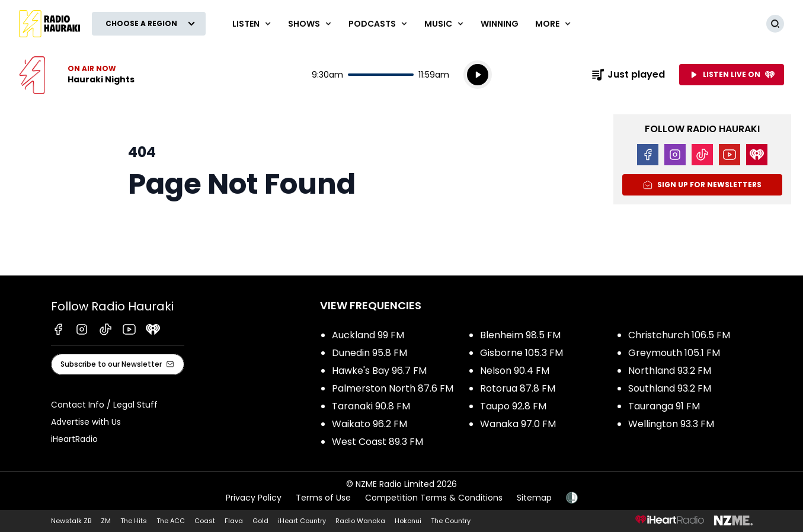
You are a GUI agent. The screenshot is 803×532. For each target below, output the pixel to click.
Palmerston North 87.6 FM (393, 388)
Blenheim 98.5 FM (520, 335)
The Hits (134, 521)
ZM (106, 521)
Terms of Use (323, 498)
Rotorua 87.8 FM (518, 388)
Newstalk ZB (71, 521)
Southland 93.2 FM (670, 388)
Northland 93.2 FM (670, 371)
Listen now (77, 75)
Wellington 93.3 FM (671, 424)
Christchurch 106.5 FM (679, 335)
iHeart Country (302, 521)
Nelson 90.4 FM (515, 371)
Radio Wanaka (360, 521)
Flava (234, 521)
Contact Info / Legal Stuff (104, 405)
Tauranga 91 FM (664, 406)
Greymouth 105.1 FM (674, 353)
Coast (205, 521)
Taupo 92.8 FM (513, 406)
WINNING (500, 24)
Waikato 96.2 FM (369, 424)
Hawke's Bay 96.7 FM (379, 371)
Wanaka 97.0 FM (518, 424)
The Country (451, 521)
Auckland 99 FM (368, 335)
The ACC (171, 521)
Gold (260, 521)
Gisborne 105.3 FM (522, 353)
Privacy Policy (254, 498)
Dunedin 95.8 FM (369, 353)
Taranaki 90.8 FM (371, 406)
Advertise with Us (86, 422)
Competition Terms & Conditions (434, 498)
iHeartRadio (74, 439)
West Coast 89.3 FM (377, 442)
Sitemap (534, 498)
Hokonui (408, 521)
